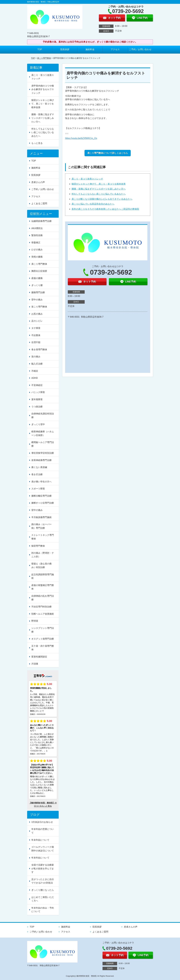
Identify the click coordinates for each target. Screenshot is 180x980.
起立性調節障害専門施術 (43, 576)
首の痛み (36, 357)
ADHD (35, 378)
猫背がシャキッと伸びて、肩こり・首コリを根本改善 (99, 184)
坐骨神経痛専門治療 (41, 460)
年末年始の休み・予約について (43, 910)
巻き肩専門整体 (39, 350)
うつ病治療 (37, 407)
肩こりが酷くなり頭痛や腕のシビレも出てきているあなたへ (102, 199)
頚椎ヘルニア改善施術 (43, 614)
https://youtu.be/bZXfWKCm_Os (81, 138)
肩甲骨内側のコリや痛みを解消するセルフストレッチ (43, 89)
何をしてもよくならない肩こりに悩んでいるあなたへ (99, 194)
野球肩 (35, 621)
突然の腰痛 (37, 257)
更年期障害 (37, 399)
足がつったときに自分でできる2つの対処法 (43, 881)
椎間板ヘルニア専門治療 (43, 444)
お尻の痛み (37, 314)
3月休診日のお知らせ (42, 822)
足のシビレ (37, 321)
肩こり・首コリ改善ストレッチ (87, 179)
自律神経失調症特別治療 (43, 415)
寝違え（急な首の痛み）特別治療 (41, 565)
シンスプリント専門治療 (43, 630)
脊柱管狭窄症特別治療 (43, 453)
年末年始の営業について (43, 831)
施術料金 (90, 49)
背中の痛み (37, 300)
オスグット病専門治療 (43, 639)
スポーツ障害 (38, 489)
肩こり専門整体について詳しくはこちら (108, 153)
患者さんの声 (38, 182)
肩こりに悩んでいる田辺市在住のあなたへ (93, 204)
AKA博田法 (37, 228)
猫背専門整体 (38, 546)
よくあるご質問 (39, 203)
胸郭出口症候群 (39, 271)
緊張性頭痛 (37, 235)
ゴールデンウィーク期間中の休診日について (43, 849)
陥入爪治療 (37, 364)
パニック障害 (38, 392)
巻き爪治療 (37, 474)
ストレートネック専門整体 (43, 537)
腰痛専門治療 (38, 292)
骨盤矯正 (36, 243)
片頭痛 (35, 664)
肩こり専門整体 (44, 58)
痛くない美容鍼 (39, 467)
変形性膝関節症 (39, 657)
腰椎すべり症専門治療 (43, 503)
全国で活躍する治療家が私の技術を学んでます (43, 868)
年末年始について (40, 840)
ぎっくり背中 (38, 424)
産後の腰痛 (37, 278)
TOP (40, 49)
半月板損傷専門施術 (41, 517)
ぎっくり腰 (37, 285)
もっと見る (37, 143)
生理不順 (36, 342)
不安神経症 (37, 385)
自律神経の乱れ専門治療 (43, 598)
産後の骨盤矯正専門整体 (43, 587)
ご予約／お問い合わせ (140, 49)
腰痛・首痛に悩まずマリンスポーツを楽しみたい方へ (99, 189)
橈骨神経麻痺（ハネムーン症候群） (43, 433)
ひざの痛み (37, 250)
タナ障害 (36, 328)
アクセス (115, 49)
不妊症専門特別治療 (41, 607)
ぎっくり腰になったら (43, 890)
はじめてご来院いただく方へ (43, 899)
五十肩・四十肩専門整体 (43, 648)
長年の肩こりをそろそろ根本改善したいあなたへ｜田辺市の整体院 (105, 209)
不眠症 (35, 371)
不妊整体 (36, 335)
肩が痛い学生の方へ (41, 482)
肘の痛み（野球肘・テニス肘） (43, 555)
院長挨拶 (65, 49)
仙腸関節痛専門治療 (41, 221)
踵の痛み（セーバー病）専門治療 (41, 526)
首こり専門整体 (39, 307)
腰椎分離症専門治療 (41, 496)
